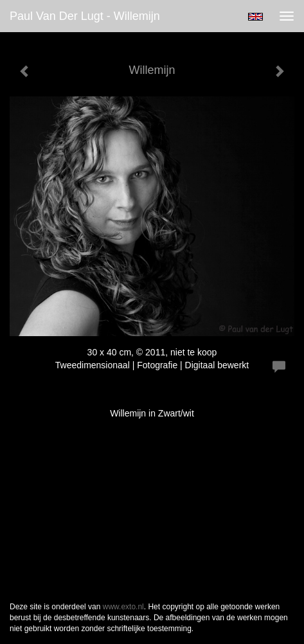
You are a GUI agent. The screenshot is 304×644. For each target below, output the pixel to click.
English (255, 17)
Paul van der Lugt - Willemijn (85, 16)
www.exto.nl (123, 607)
